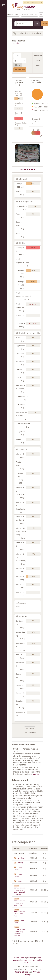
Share (39, 33)
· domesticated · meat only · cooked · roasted (20, 932)
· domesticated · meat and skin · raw (20, 902)
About (23, 958)
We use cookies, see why (33, 2)
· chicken (19, 858)
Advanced (32, 733)
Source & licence (28, 169)
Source (24, 960)
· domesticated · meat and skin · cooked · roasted (20, 890)
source (36, 774)
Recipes (30, 958)
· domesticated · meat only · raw (20, 913)
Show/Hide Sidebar (4, 5)
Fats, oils (15, 43)
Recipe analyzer (12, 15)
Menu (41, 15)
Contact (32, 960)
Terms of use (22, 972)
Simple (32, 728)
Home (17, 958)
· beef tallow (18, 868)
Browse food (28, 15)
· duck (18, 881)
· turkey (19, 863)
